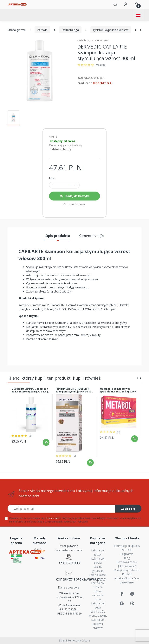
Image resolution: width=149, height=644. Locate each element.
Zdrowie (42, 30)
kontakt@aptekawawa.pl (69, 579)
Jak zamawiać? (127, 566)
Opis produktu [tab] (58, 236)
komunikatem (54, 518)
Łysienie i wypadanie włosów (111, 30)
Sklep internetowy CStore (74, 640)
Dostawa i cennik (127, 562)
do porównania (74, 204)
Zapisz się (128, 509)
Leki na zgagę (98, 579)
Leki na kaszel (98, 575)
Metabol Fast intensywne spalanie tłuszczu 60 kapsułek (118, 390)
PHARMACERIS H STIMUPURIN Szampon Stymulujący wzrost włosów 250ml (73, 390)
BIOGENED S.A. (103, 83)
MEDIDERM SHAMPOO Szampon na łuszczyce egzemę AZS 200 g (30, 390)
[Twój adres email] (62, 509)
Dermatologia (70, 30)
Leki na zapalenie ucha (98, 595)
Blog (127, 558)
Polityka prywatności (127, 570)
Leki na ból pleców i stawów (98, 624)
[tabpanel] (30, 417)
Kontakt (127, 574)
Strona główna (17, 30)
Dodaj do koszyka (74, 196)
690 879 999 (69, 563)
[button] (115, 4)
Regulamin (127, 554)
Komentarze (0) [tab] (91, 236)
